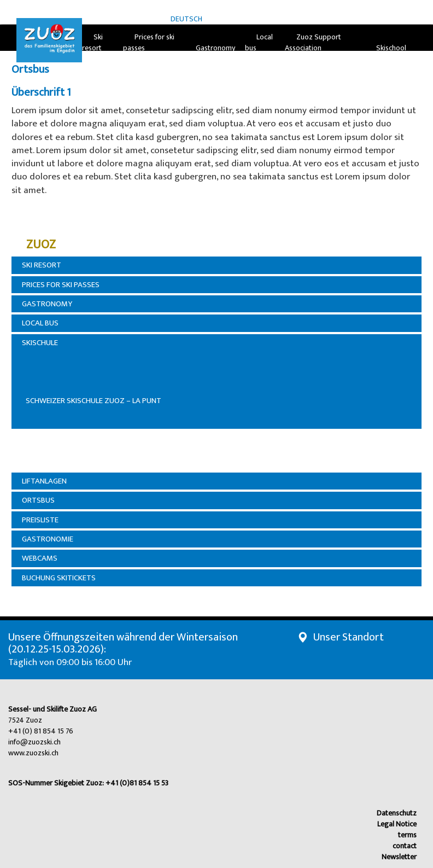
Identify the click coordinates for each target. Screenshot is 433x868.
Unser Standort (349, 637)
